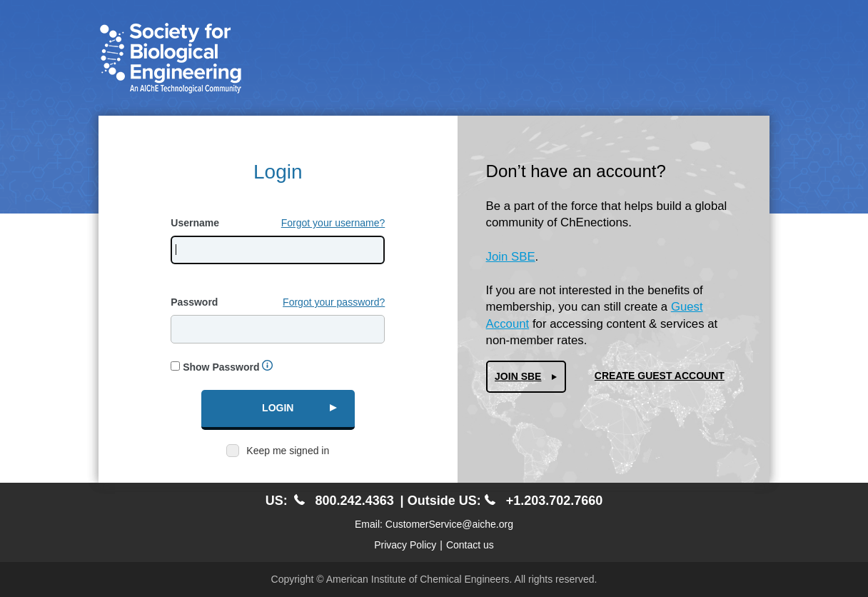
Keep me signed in (288, 451)
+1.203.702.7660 (544, 501)
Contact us (470, 545)
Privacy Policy (405, 545)
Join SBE (511, 257)
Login (278, 408)
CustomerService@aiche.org (449, 524)
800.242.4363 (344, 501)
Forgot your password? (334, 302)
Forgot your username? (333, 223)
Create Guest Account (660, 376)
